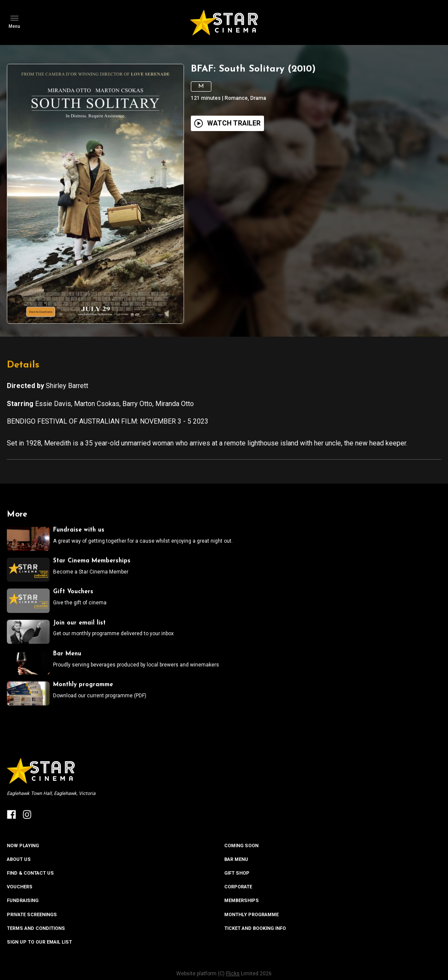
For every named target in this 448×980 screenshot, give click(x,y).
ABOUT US (19, 859)
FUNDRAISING (23, 901)
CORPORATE (238, 887)
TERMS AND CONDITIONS (36, 928)
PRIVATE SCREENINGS (32, 915)
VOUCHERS (20, 887)
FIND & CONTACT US (30, 873)
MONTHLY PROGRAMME (251, 915)
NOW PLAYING (23, 846)
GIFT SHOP (237, 873)
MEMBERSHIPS (242, 901)
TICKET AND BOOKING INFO (255, 928)
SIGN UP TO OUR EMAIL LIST (39, 942)
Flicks (233, 974)
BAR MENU (236, 859)
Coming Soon (241, 846)
